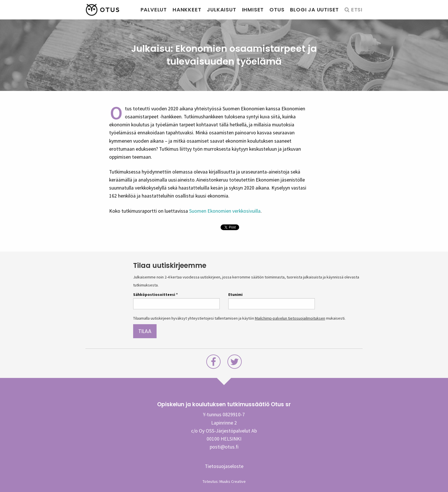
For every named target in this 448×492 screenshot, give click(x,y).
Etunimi (235, 294)
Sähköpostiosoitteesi (155, 294)
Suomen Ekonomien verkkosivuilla (225, 211)
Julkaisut (221, 10)
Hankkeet (187, 10)
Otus (277, 10)
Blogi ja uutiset (314, 10)
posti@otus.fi (224, 447)
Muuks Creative (233, 481)
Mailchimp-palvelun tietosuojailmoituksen (290, 318)
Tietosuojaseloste (224, 466)
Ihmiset (253, 10)
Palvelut (154, 10)
